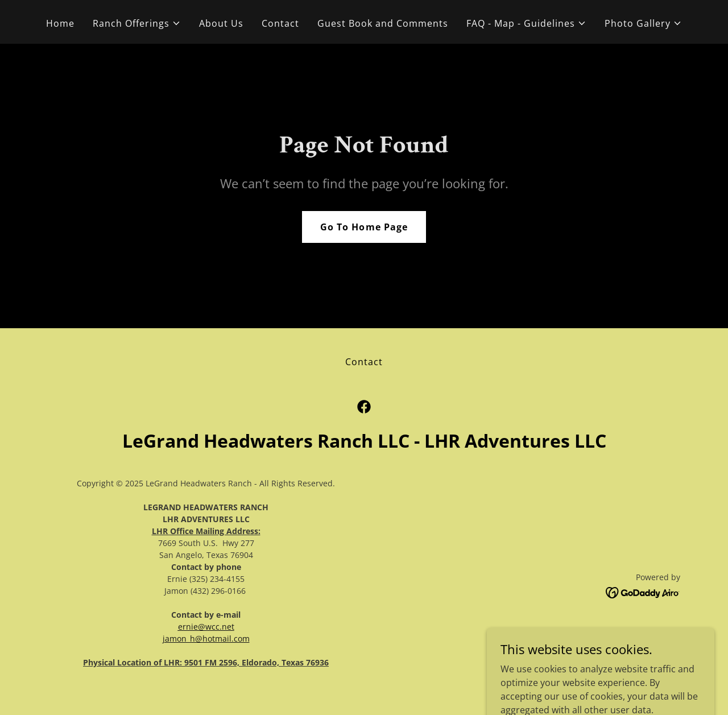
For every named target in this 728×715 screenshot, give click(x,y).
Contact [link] (280, 23)
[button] (137, 23)
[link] (364, 407)
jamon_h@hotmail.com (206, 638)
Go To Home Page (364, 227)
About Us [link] (221, 23)
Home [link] (60, 23)
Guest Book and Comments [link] (383, 23)
